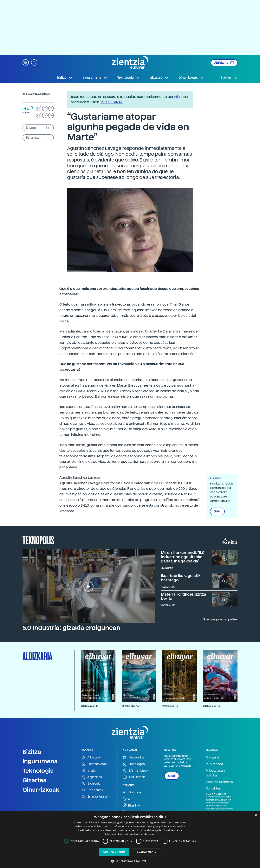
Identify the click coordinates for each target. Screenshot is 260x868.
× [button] (256, 815)
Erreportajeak (95, 797)
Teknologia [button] (129, 78)
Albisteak (91, 758)
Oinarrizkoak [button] (191, 78)
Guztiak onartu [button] (114, 852)
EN (39, 115)
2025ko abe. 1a (130, 706)
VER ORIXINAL (112, 102)
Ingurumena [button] (95, 78)
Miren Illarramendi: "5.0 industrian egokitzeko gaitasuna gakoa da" (183, 557)
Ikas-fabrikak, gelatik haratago (181, 578)
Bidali (217, 511)
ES (45, 108)
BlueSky (131, 805)
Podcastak (92, 790)
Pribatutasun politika (215, 773)
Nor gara (212, 757)
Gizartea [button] (159, 78)
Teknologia (38, 771)
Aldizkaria (224, 63)
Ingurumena (40, 761)
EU (39, 108)
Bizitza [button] (65, 78)
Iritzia (88, 771)
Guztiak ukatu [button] (147, 852)
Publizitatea (214, 764)
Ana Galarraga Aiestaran (36, 94)
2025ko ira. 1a (170, 706)
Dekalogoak (135, 764)
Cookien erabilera (219, 782)
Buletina (229, 77)
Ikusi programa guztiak (220, 619)
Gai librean (134, 777)
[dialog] (130, 840)
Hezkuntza (134, 758)
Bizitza (32, 752)
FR (51, 108)
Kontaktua (213, 788)
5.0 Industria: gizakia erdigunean (71, 628)
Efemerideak (136, 771)
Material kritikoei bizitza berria (184, 596)
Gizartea (35, 780)
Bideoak (91, 784)
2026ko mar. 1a (90, 706)
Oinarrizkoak (41, 790)
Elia (177, 97)
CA (45, 115)
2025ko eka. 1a (211, 706)
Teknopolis (38, 540)
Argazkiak (92, 777)
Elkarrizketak (94, 764)
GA (51, 115)
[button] (26, 62)
